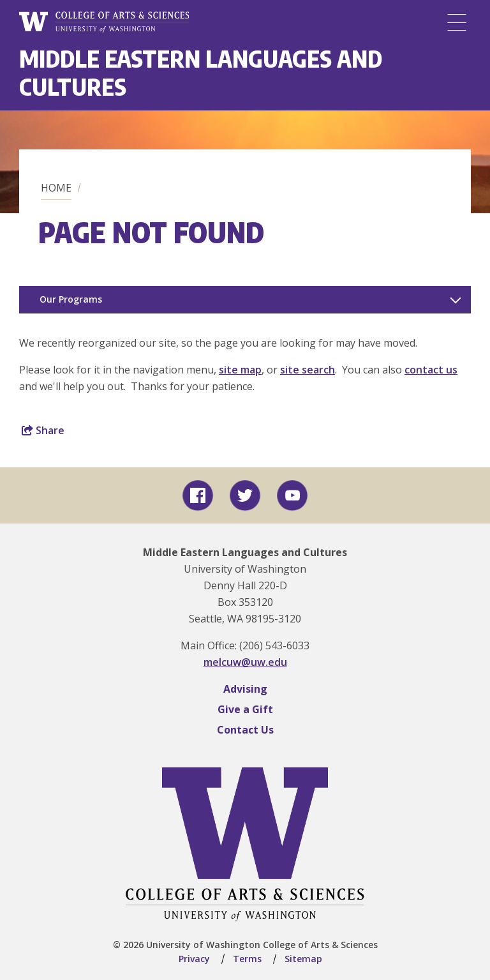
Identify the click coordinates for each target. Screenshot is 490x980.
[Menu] (457, 22)
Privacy (194, 959)
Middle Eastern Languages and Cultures (201, 72)
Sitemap (303, 959)
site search (308, 370)
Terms (247, 959)
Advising (245, 689)
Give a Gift (245, 709)
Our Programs (71, 299)
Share (43, 430)
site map (240, 370)
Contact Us (245, 730)
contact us (431, 370)
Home (56, 188)
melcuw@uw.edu (245, 662)
